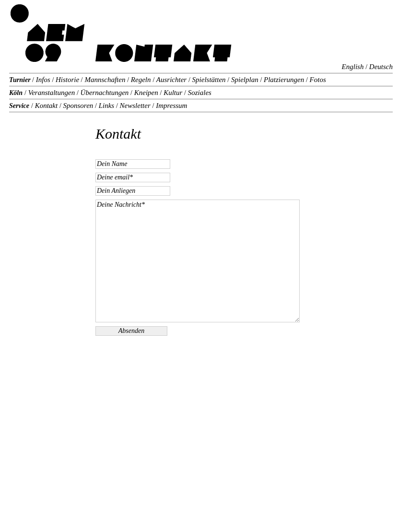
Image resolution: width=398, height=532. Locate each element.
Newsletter (135, 106)
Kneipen (146, 93)
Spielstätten (209, 80)
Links (106, 106)
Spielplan (245, 80)
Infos (43, 80)
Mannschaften (106, 80)
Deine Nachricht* (198, 261)
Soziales (199, 93)
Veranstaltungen (52, 93)
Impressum (170, 106)
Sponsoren (78, 106)
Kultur (173, 93)
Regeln (140, 80)
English (353, 67)
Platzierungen (284, 80)
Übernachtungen (105, 93)
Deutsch (381, 67)
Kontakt (46, 106)
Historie (67, 80)
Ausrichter (171, 80)
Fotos (317, 80)
